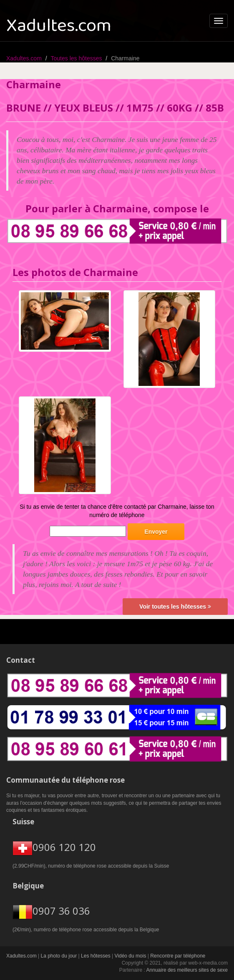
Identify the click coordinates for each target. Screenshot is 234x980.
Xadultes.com (24, 58)
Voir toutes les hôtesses (175, 607)
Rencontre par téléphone (178, 956)
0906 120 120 (64, 847)
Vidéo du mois (131, 956)
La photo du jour (59, 956)
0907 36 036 (61, 911)
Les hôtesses (96, 956)
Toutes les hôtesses (77, 58)
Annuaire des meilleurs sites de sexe (187, 970)
